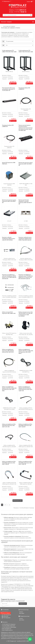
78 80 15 (20, 12)
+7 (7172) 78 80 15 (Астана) (8, 626)
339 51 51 (20, 10)
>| (9, 505)
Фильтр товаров (5, 613)
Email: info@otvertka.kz (7, 630)
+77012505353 (5, 587)
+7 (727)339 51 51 (17, 584)
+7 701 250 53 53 (26, 584)
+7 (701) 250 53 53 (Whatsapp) (9, 627)
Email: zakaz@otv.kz (6, 629)
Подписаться (23, 604)
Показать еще (18, 501)
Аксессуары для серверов (9, 26)
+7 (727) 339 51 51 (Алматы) (9, 624)
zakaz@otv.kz (20, 586)
